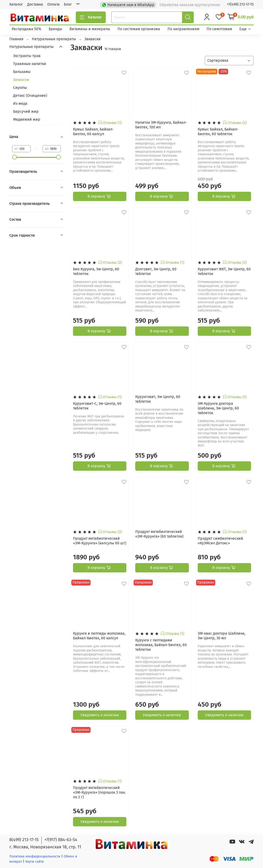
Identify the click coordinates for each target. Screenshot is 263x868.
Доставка (35, 4)
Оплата (53, 4)
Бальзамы (22, 72)
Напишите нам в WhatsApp (129, 4)
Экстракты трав (27, 56)
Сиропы (20, 88)
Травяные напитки (30, 64)
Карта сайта (35, 862)
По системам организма (139, 29)
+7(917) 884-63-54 (61, 840)
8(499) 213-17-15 (24, 840)
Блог (68, 4)
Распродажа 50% (26, 29)
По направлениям (183, 29)
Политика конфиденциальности (35, 856)
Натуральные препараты (31, 47)
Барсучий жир (26, 111)
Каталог (16, 4)
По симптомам (219, 29)
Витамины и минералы (90, 29)
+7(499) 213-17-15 (240, 4)
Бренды (55, 29)
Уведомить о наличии (100, 715)
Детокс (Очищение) (30, 96)
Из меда (20, 103)
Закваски (21, 80)
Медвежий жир (27, 119)
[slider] (15, 157)
